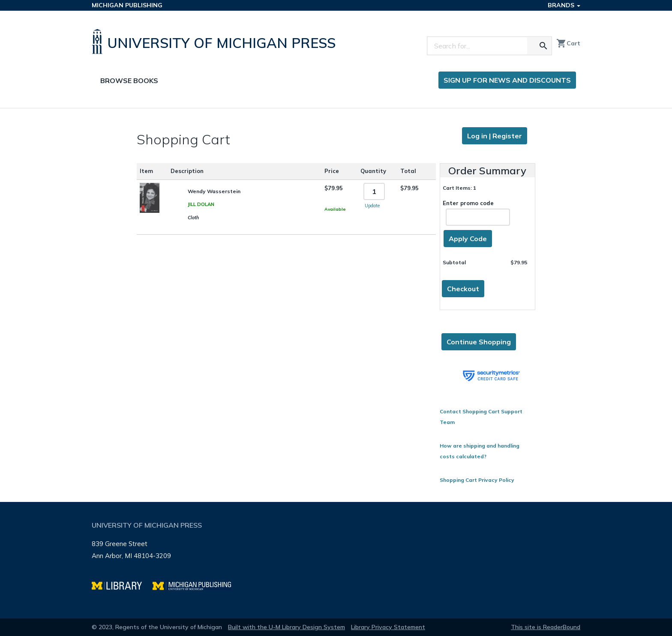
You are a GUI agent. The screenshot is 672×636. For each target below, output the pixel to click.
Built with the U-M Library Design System (286, 627)
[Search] (477, 46)
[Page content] (336, 305)
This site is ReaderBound (546, 627)
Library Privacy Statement (388, 627)
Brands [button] (564, 5)
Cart (568, 43)
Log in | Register (495, 136)
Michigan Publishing (127, 5)
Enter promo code (476, 213)
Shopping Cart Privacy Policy (477, 480)
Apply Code (468, 239)
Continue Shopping (479, 342)
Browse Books (129, 81)
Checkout (463, 289)
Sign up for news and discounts (507, 80)
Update (372, 206)
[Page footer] (336, 560)
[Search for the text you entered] (543, 46)
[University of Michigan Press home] (216, 42)
